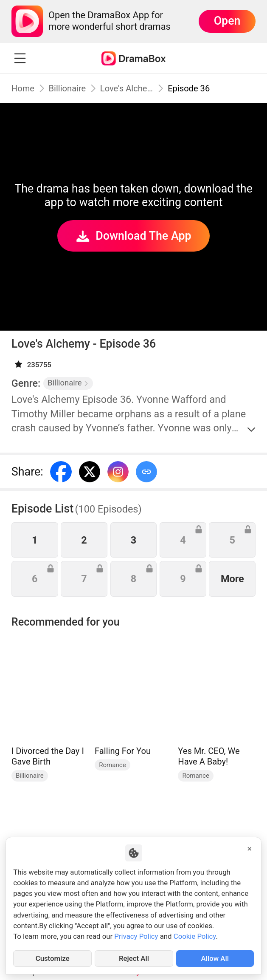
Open (227, 21)
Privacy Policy (136, 936)
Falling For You (123, 751)
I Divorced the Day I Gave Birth (48, 756)
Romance (112, 765)
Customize (53, 958)
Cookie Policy (195, 936)
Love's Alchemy (127, 88)
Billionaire (67, 88)
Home (23, 88)
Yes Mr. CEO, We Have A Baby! (209, 756)
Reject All (134, 958)
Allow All (215, 958)
